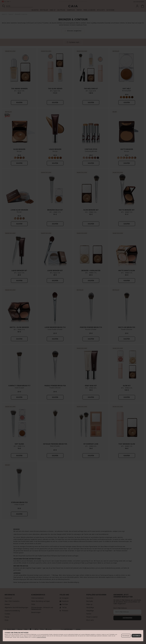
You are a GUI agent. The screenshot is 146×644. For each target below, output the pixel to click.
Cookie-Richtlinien (41, 637)
